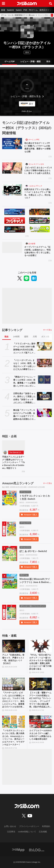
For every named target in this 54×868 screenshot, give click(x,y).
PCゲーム (33, 10)
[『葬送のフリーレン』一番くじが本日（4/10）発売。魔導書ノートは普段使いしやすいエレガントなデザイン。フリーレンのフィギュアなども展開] (44, 380)
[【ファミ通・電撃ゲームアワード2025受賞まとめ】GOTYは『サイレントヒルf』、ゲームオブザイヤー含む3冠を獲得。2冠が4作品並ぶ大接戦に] (41, 684)
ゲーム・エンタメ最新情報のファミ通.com (18, 15)
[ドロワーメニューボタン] (3, 3)
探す (31, 104)
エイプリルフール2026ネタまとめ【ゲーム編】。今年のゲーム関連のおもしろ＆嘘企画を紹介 (41, 735)
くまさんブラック (35, 186)
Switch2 (10, 10)
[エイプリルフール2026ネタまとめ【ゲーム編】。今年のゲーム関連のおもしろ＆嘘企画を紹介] (41, 722)
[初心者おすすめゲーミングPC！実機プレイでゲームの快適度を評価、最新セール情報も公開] (12, 144)
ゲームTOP (10, 61)
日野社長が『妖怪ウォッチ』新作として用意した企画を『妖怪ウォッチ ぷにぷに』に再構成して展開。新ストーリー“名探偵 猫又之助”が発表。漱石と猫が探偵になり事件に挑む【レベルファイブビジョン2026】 (24, 398)
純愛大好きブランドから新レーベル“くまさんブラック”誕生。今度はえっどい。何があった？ (37, 194)
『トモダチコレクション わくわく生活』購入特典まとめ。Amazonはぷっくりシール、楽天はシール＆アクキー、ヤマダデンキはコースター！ (13, 738)
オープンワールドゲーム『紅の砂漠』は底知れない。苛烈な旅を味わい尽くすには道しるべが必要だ (37, 251)
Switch (19, 10)
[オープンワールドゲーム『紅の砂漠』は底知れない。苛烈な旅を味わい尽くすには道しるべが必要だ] (12, 248)
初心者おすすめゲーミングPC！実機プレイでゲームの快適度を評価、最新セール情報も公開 (37, 147)
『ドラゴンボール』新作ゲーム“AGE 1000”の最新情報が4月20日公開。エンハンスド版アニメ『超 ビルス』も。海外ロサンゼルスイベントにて (24, 348)
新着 (3, 10)
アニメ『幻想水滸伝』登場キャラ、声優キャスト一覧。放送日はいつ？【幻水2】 (13, 659)
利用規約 (46, 826)
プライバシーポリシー (29, 826)
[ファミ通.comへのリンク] (27, 3)
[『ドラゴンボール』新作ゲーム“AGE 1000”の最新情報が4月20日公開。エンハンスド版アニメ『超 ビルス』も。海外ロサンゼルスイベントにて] (44, 346)
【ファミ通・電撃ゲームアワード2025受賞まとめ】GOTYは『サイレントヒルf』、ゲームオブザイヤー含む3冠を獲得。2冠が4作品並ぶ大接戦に (40, 700)
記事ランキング (12, 330)
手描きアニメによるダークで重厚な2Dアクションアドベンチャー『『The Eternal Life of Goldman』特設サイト (13, 462)
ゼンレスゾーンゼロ (36, 164)
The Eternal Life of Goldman (17, 452)
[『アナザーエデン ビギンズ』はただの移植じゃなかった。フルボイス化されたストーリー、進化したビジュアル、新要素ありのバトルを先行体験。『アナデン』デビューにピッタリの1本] (14, 684)
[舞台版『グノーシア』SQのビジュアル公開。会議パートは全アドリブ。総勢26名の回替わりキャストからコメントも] (44, 413)
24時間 (16, 337)
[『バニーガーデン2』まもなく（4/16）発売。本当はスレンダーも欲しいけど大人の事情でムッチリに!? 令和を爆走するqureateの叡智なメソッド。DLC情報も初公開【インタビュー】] (44, 363)
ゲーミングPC (34, 140)
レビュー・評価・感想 (31, 61)
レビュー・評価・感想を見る (26, 96)
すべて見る (48, 330)
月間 (35, 337)
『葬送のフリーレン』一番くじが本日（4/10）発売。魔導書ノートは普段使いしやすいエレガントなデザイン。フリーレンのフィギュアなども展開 (24, 382)
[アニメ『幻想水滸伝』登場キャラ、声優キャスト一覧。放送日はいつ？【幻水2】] (14, 646)
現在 (6, 337)
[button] (27, 111)
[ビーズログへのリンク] (37, 850)
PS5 (25, 10)
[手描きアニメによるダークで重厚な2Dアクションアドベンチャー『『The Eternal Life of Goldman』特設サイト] (14, 447)
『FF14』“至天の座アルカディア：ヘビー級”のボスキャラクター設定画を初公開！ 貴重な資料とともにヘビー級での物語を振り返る (40, 662)
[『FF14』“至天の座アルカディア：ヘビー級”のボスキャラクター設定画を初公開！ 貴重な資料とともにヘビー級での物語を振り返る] (41, 646)
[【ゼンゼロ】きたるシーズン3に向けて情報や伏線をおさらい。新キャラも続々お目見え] (12, 168)
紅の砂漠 (32, 244)
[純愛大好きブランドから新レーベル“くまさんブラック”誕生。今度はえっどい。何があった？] (12, 190)
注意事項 (11, 832)
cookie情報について (27, 832)
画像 (48, 61)
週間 (26, 337)
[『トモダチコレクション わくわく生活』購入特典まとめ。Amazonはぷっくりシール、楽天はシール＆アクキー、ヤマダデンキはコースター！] (14, 722)
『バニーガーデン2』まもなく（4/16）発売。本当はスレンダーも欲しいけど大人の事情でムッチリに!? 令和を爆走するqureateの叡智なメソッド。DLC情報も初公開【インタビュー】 (24, 365)
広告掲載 (43, 832)
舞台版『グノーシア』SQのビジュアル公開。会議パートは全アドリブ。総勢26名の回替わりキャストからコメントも (24, 415)
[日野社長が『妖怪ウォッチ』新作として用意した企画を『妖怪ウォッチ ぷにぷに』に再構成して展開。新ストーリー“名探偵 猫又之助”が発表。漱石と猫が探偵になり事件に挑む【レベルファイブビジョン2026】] (44, 396)
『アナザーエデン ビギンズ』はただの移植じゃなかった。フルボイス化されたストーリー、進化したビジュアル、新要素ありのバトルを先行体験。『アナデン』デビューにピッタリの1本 (13, 700)
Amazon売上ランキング (18, 483)
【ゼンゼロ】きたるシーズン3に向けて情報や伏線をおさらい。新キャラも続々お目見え (38, 170)
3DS (27, 52)
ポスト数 (45, 337)
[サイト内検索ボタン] (51, 3)
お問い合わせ (10, 826)
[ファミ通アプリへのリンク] (18, 850)
